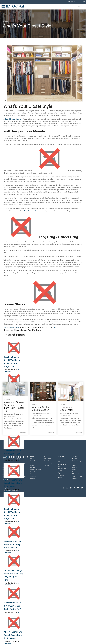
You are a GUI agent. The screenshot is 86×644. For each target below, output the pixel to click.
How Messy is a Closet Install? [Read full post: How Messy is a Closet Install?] (68, 408)
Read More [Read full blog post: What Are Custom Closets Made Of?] (51, 432)
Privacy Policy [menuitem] (6, 488)
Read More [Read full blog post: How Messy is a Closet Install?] (79, 432)
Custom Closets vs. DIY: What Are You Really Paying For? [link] (13, 606)
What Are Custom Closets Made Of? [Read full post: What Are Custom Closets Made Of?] (42, 408)
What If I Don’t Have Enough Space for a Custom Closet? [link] (13, 483)
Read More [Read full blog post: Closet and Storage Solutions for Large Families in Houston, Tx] (23, 432)
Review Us (5, 479)
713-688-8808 (9, 467)
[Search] (79, 7)
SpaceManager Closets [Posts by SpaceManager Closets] (11, 414)
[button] (84, 6)
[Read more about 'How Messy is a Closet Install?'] (71, 391)
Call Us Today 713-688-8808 (75, 2)
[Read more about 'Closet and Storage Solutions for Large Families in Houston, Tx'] (15, 389)
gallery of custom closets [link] (31, 211)
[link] (45, 100)
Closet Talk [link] (56, 328)
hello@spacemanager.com (12, 469)
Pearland (60, 477)
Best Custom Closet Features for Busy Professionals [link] (13, 544)
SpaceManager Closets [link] (11, 328)
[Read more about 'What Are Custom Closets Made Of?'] (43, 391)
